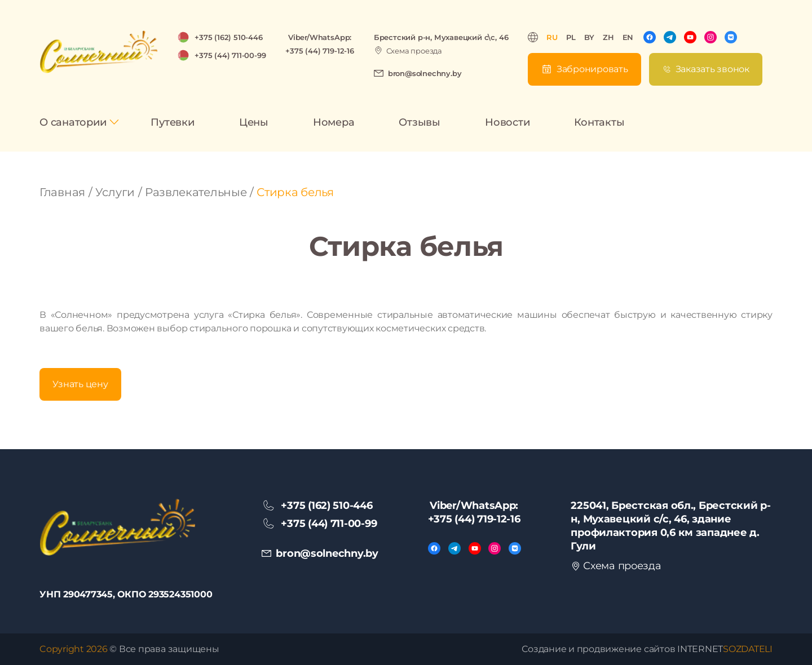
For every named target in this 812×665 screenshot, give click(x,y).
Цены (254, 122)
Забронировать (592, 69)
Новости (507, 122)
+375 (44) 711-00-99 (230, 55)
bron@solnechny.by (425, 73)
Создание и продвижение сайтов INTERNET (647, 649)
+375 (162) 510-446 (229, 37)
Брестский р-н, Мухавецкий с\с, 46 (441, 37)
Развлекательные (196, 192)
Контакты (599, 122)
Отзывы (420, 122)
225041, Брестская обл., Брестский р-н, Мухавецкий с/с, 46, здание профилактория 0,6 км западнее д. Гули (670, 526)
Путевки (172, 122)
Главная (62, 192)
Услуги (115, 192)
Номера (334, 122)
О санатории (73, 122)
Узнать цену (80, 384)
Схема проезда (414, 51)
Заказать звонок (712, 69)
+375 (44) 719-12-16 (319, 51)
